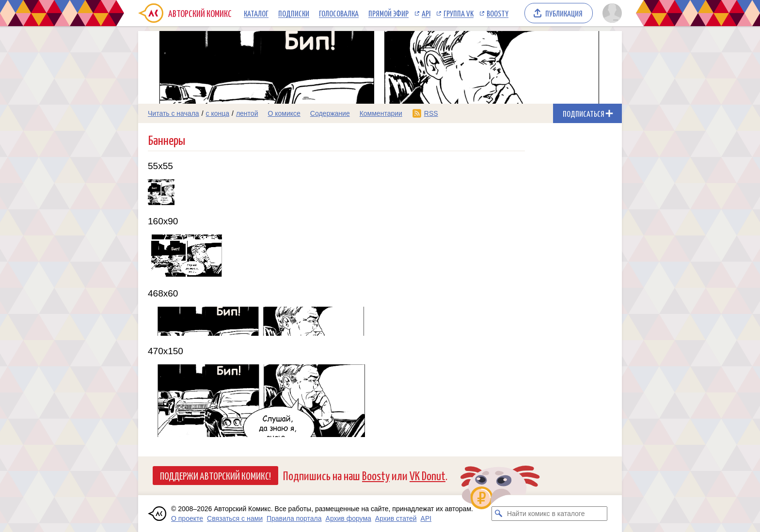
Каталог (256, 13)
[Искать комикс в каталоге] (499, 514)
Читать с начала (174, 113)
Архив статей (396, 518)
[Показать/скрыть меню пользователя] (610, 13)
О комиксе (284, 113)
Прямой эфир (388, 13)
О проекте (187, 518)
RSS (431, 113)
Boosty (498, 13)
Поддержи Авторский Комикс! (215, 475)
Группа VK (459, 13)
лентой (247, 113)
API (426, 13)
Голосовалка (339, 13)
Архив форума (348, 518)
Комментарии (381, 113)
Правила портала (294, 518)
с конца (218, 113)
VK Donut (427, 475)
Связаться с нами (235, 518)
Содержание (330, 113)
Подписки (294, 13)
